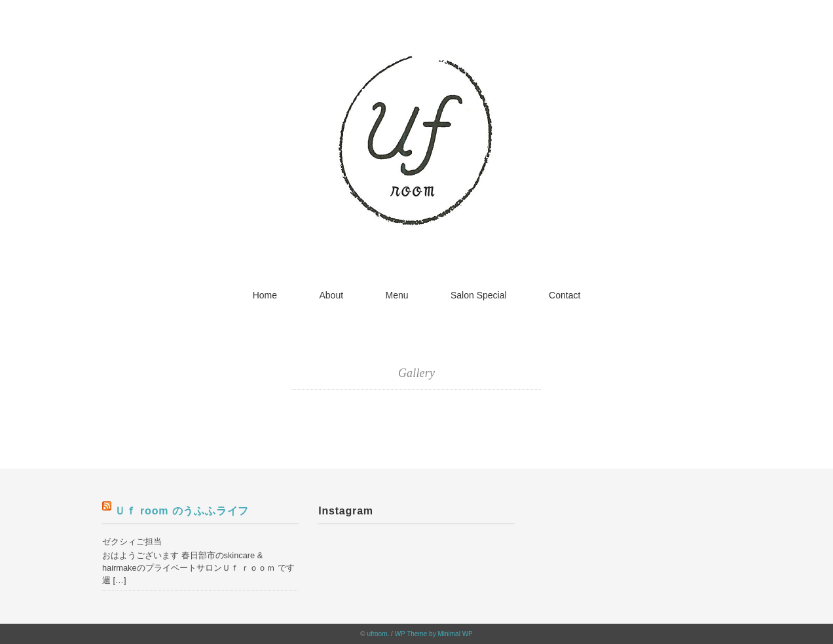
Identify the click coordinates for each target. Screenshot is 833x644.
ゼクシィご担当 (132, 542)
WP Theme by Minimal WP (434, 634)
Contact (565, 295)
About (331, 295)
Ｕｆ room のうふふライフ (182, 511)
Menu (397, 295)
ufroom (377, 634)
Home (265, 295)
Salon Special (479, 295)
